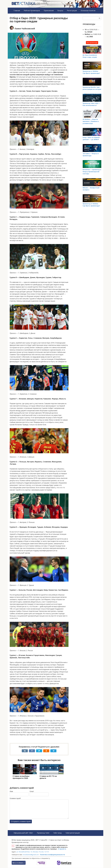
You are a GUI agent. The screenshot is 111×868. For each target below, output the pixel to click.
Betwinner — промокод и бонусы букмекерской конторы (92, 172)
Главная (17, 11)
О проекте (62, 849)
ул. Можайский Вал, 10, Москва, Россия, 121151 (33, 852)
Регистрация (72, 11)
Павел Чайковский (25, 29)
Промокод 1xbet (44, 833)
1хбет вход (58, 833)
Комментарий (15, 798)
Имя (11, 791)
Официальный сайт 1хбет (23, 833)
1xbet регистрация (73, 833)
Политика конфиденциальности (52, 855)
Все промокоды (92, 43)
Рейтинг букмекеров (32, 11)
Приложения (49, 11)
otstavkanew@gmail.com (31, 855)
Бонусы (60, 11)
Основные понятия (88, 11)
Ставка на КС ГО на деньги (48, 777)
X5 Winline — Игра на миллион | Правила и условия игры (91, 121)
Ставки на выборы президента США (21, 777)
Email (32, 791)
